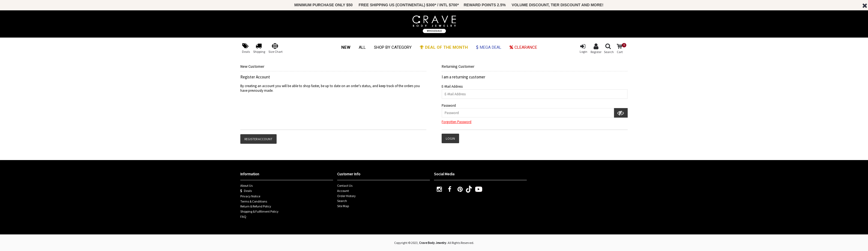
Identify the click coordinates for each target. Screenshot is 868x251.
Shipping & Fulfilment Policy (259, 211)
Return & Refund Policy (256, 206)
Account (343, 191)
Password (449, 105)
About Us (246, 186)
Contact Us (345, 186)
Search (342, 201)
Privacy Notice (250, 196)
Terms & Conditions (254, 201)
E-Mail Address (452, 86)
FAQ (243, 217)
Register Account (258, 139)
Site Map (343, 206)
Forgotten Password (457, 122)
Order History (346, 196)
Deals (246, 191)
